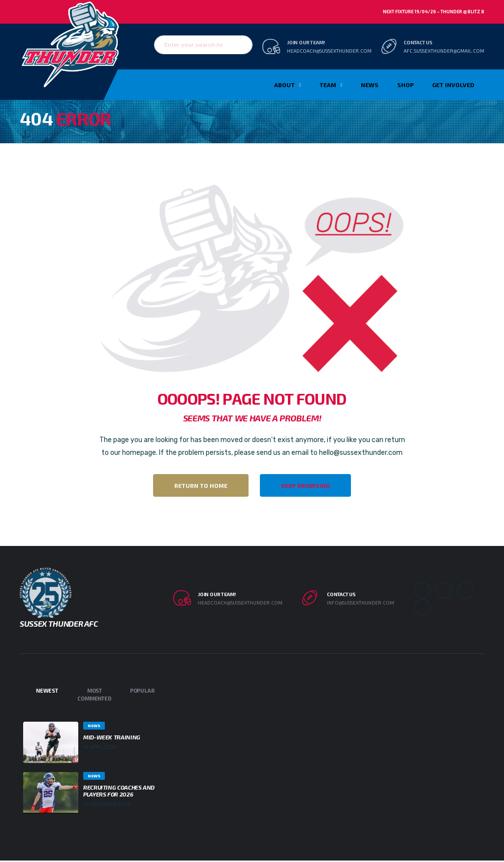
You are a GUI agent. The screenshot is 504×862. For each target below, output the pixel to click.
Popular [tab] (142, 690)
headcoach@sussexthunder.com (329, 51)
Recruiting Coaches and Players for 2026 (119, 791)
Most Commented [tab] (94, 695)
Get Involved (453, 85)
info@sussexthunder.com (361, 603)
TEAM (328, 85)
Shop (406, 85)
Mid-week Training (112, 737)
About (284, 85)
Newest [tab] (47, 690)
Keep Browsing (305, 485)
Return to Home (201, 485)
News (370, 85)
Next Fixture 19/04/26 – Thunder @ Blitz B (434, 12)
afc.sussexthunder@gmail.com (444, 51)
